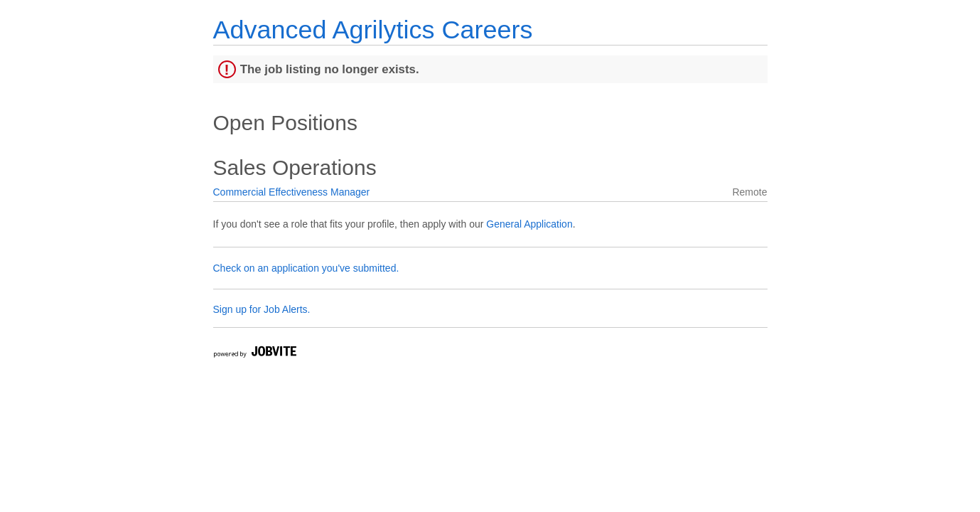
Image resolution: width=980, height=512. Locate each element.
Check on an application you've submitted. (306, 268)
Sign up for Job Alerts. (262, 309)
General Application (529, 224)
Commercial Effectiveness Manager (292, 192)
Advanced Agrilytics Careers (373, 30)
